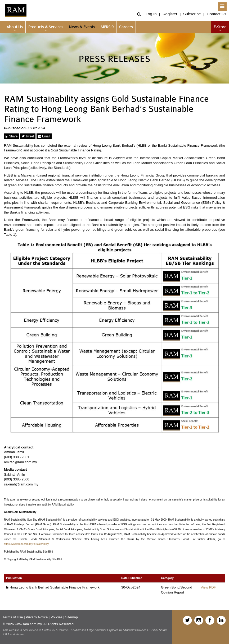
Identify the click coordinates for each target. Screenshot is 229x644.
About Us (15, 27)
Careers (126, 27)
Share (12, 136)
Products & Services (46, 27)
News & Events (82, 27)
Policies (57, 617)
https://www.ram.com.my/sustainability (26, 544)
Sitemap (71, 617)
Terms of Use (13, 617)
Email (44, 136)
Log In (151, 14)
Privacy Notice (37, 617)
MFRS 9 (107, 27)
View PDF (208, 587)
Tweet (28, 136)
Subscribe (192, 14)
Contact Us (217, 14)
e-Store (220, 27)
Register (170, 14)
